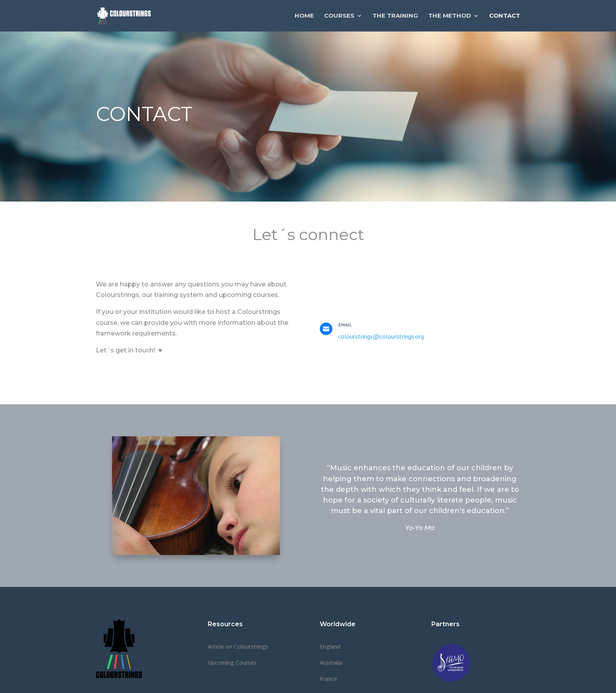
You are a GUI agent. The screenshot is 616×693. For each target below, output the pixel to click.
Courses (339, 16)
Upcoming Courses (232, 663)
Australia (331, 663)
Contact (505, 16)
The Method (450, 16)
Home (304, 16)
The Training (395, 16)
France (328, 679)
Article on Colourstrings (238, 646)
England (330, 646)
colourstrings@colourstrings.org (381, 336)
